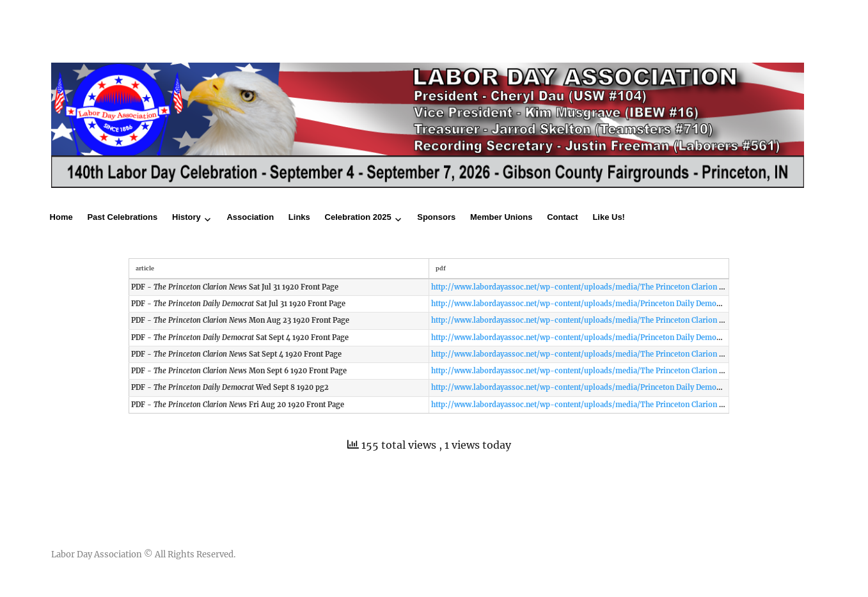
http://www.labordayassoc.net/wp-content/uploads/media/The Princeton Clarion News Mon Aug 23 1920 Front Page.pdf (643, 320)
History (186, 217)
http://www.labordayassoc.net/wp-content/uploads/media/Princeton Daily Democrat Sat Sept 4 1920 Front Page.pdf (635, 337)
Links (299, 217)
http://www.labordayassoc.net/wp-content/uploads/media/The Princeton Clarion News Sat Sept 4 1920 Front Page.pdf (639, 354)
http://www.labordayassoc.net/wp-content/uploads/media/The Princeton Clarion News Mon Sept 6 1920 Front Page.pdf (641, 371)
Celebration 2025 (358, 217)
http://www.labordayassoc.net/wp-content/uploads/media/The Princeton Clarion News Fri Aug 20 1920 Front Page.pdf (640, 405)
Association (250, 217)
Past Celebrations (122, 217)
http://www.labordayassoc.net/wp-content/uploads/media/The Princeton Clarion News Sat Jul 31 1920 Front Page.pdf (637, 287)
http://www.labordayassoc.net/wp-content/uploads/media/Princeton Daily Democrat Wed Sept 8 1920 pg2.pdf (625, 387)
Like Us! (609, 217)
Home (61, 217)
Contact (562, 217)
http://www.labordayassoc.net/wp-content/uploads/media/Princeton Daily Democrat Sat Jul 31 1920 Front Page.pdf (633, 304)
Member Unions (501, 217)
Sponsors (436, 217)
